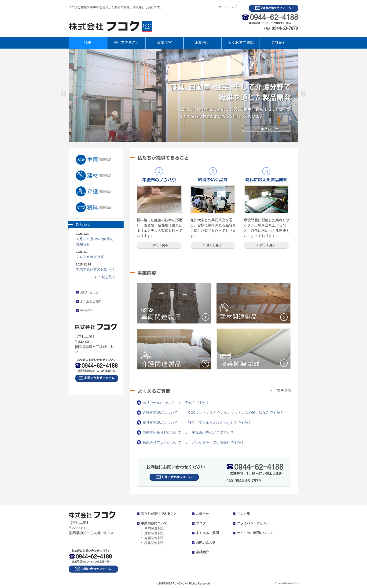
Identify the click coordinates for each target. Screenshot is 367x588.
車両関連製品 (154, 528)
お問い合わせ (89, 292)
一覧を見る (107, 277)
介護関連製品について (160, 412)
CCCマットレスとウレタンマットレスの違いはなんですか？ (236, 412)
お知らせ (202, 43)
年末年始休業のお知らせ (95, 269)
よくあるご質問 (240, 43)
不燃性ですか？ (197, 403)
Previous (64, 94)
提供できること (126, 43)
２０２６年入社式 (90, 257)
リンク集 (243, 514)
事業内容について (154, 523)
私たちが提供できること (159, 514)
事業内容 (164, 43)
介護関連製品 (154, 538)
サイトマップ (228, 7)
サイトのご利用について (255, 533)
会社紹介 (279, 43)
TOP (88, 43)
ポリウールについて (158, 403)
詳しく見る (159, 245)
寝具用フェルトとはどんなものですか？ (220, 423)
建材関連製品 (154, 533)
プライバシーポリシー (253, 523)
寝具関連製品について (160, 423)
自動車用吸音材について (162, 432)
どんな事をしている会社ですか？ (218, 442)
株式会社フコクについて (162, 442)
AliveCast (293, 583)
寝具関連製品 (154, 543)
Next (303, 94)
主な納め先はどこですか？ (213, 432)
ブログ (201, 523)
